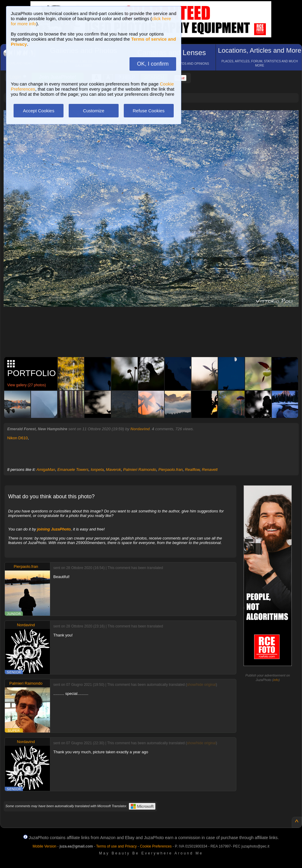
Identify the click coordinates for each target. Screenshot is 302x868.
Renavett (210, 470)
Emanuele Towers (73, 470)
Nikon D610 (17, 438)
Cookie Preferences (156, 846)
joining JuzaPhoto (54, 529)
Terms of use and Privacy (116, 846)
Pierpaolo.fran (171, 470)
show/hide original (201, 685)
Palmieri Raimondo (140, 470)
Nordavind (140, 429)
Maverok (114, 470)
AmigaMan (46, 470)
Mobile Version (44, 846)
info (276, 680)
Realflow (192, 470)
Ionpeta (97, 470)
